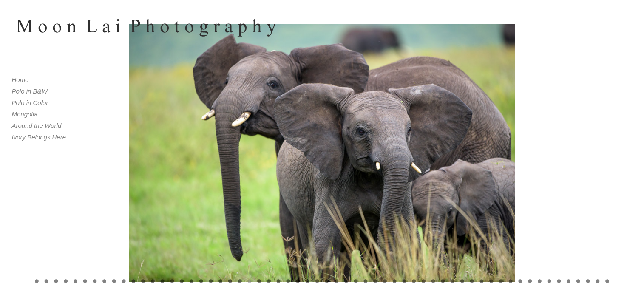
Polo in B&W (30, 91)
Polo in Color (30, 103)
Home (20, 80)
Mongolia (25, 114)
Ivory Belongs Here (39, 137)
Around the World (37, 126)
